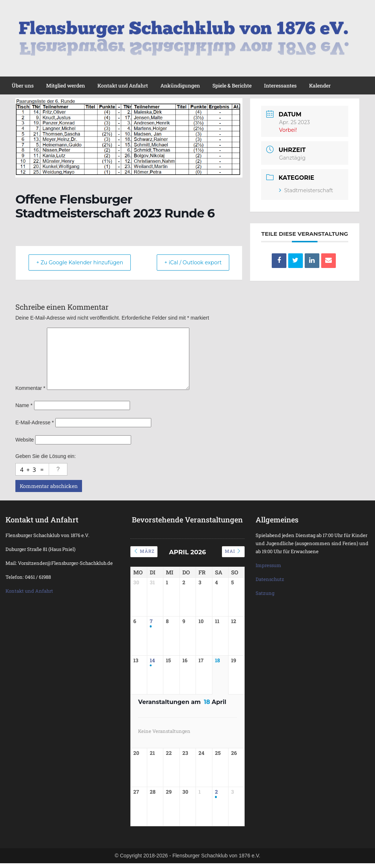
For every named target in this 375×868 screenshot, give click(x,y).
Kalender (320, 85)
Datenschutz (270, 579)
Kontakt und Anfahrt (123, 85)
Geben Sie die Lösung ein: (46, 456)
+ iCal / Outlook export (188, 263)
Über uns (23, 85)
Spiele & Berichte (232, 85)
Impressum (268, 565)
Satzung (265, 593)
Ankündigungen (180, 85)
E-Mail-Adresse (35, 422)
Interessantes (280, 85)
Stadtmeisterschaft (306, 190)
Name (24, 405)
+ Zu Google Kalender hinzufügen (85, 263)
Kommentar (30, 388)
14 (152, 663)
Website (25, 440)
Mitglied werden (66, 85)
